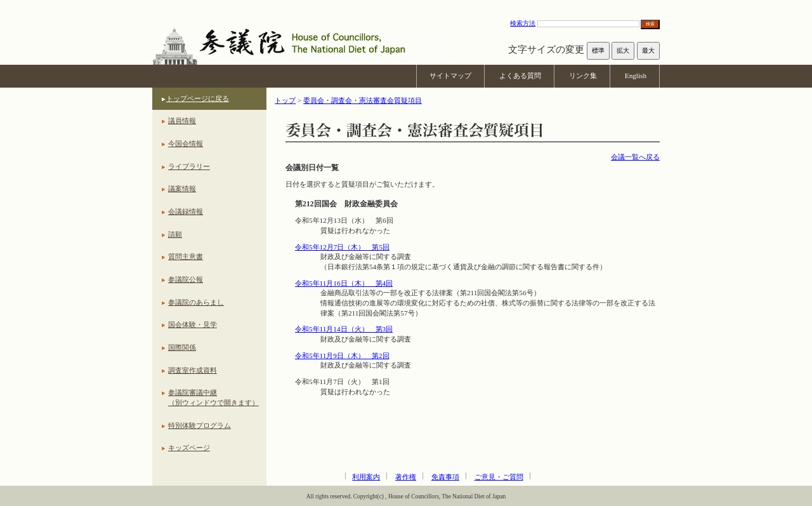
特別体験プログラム (200, 425)
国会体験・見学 (193, 324)
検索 (650, 24)
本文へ (406, 6)
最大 (648, 50)
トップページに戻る (198, 98)
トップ (285, 100)
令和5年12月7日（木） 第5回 (342, 247)
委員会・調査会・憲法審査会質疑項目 (363, 100)
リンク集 (583, 76)
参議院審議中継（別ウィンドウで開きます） (213, 397)
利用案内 (366, 477)
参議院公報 (186, 279)
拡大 (623, 50)
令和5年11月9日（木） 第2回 (342, 356)
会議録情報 (186, 211)
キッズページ (189, 448)
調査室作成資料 (193, 370)
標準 (598, 50)
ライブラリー (189, 166)
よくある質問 (520, 76)
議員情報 (182, 121)
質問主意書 (186, 256)
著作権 (406, 477)
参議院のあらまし (196, 302)
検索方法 (523, 23)
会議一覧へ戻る (635, 157)
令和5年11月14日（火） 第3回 (344, 329)
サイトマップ (450, 76)
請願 (175, 234)
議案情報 (182, 189)
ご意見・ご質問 (499, 477)
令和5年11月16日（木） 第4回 (344, 283)
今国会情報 (186, 143)
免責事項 (445, 477)
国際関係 (182, 347)
